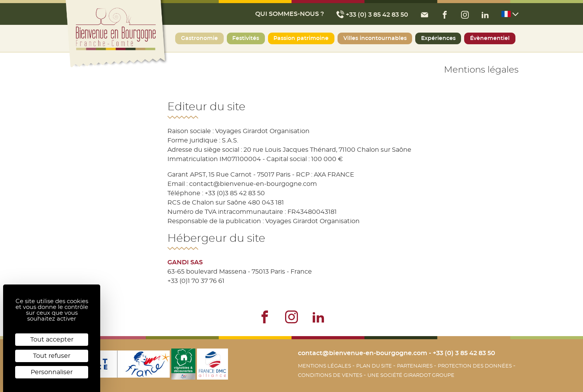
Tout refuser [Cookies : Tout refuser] (52, 356)
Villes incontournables (375, 38)
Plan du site (375, 366)
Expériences (438, 38)
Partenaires (415, 366)
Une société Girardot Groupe (411, 375)
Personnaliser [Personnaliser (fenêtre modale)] (52, 372)
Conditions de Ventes (331, 375)
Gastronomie (199, 38)
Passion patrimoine (301, 38)
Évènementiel (490, 38)
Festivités (246, 38)
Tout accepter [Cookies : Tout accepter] (52, 340)
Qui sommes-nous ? (290, 14)
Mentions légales (325, 366)
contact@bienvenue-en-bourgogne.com (363, 353)
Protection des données (475, 366)
